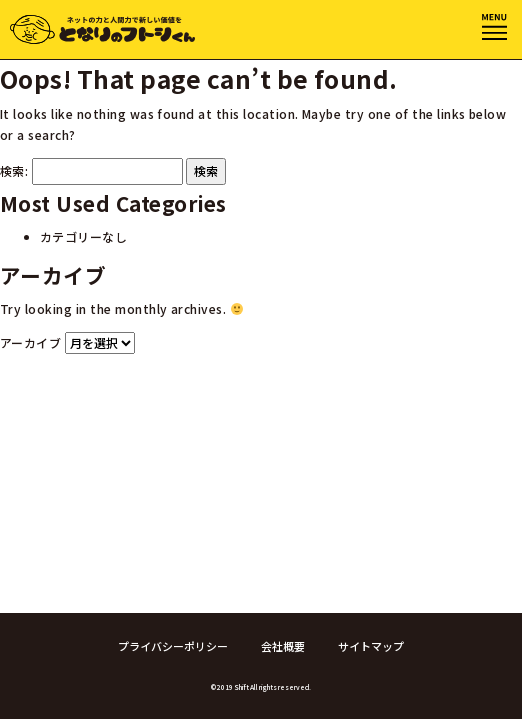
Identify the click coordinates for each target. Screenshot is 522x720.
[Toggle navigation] (494, 27)
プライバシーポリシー (173, 646)
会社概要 (283, 646)
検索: (14, 171)
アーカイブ (30, 343)
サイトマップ (371, 646)
